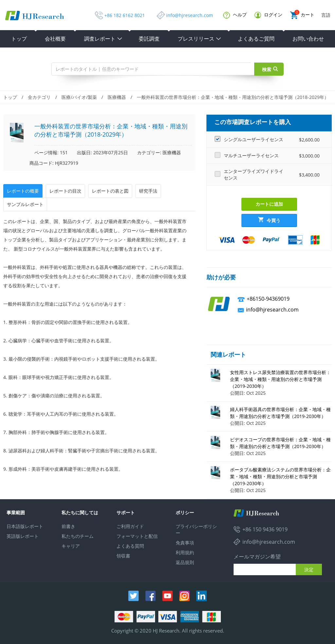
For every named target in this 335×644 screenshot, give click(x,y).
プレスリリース (200, 39)
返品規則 (185, 562)
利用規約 (185, 552)
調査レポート (103, 39)
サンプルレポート (25, 204)
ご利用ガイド (130, 526)
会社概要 (55, 39)
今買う (269, 220)
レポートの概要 (23, 191)
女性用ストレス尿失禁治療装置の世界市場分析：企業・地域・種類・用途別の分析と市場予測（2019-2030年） (280, 379)
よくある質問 (130, 546)
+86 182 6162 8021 (125, 15)
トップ (19, 39)
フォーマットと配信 (137, 536)
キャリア (71, 546)
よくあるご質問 (256, 39)
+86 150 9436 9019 (265, 529)
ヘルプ (235, 15)
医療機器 (117, 97)
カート (302, 15)
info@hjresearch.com (190, 15)
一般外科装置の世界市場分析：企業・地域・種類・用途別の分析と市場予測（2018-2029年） (233, 97)
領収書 (123, 556)
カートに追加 (269, 204)
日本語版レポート (25, 526)
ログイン (268, 15)
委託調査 (149, 39)
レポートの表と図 (110, 191)
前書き (68, 526)
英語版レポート (23, 536)
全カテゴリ (39, 97)
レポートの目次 (65, 191)
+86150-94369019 (268, 299)
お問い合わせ (308, 39)
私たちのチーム (78, 536)
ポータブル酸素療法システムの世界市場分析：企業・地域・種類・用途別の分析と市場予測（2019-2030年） (280, 476)
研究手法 (148, 191)
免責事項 (185, 543)
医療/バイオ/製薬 (79, 97)
